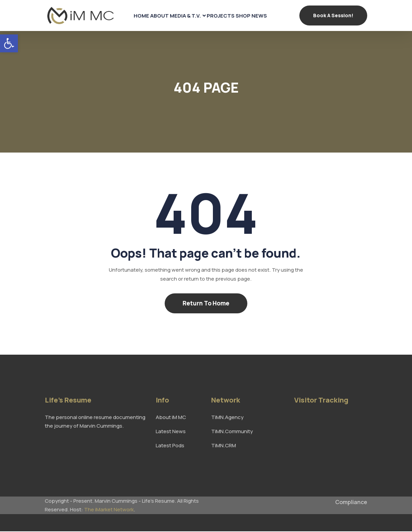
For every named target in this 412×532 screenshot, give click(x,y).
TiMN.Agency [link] (227, 418)
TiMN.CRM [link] (224, 446)
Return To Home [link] (206, 304)
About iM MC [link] (171, 418)
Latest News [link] (171, 432)
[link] (9, 43)
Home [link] (131, 16)
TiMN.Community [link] (232, 432)
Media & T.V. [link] (183, 16)
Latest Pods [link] (170, 446)
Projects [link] (222, 16)
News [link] (270, 16)
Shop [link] (249, 16)
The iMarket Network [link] (109, 510)
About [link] (153, 16)
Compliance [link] (351, 503)
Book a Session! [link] (333, 16)
